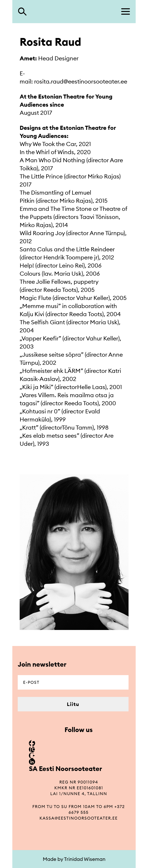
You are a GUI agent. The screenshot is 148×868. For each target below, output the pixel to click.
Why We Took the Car (48, 144)
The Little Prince (41, 176)
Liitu (73, 704)
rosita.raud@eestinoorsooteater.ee (81, 81)
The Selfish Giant (42, 322)
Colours (30, 274)
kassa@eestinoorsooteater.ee (79, 818)
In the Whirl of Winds (47, 152)
